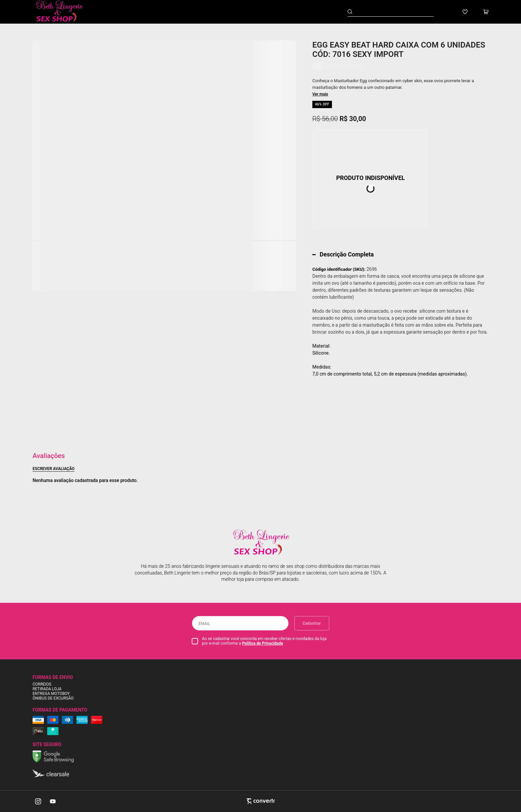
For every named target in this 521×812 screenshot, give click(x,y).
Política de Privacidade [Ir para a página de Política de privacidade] (262, 643)
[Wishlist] (465, 12)
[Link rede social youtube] (53, 801)
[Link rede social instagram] (39, 801)
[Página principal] (64, 12)
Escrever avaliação (53, 469)
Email (205, 624)
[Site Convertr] (260, 801)
